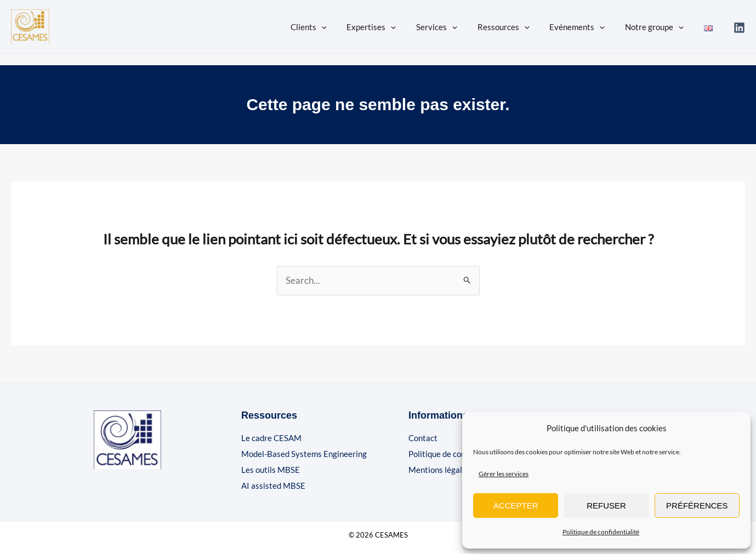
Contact (423, 438)
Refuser (606, 506)
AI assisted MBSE (273, 486)
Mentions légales (439, 470)
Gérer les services (504, 474)
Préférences (697, 506)
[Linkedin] (739, 28)
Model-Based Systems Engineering (304, 454)
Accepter (516, 506)
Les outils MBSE (271, 470)
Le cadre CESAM (271, 438)
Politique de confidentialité (601, 532)
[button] (345, 27)
